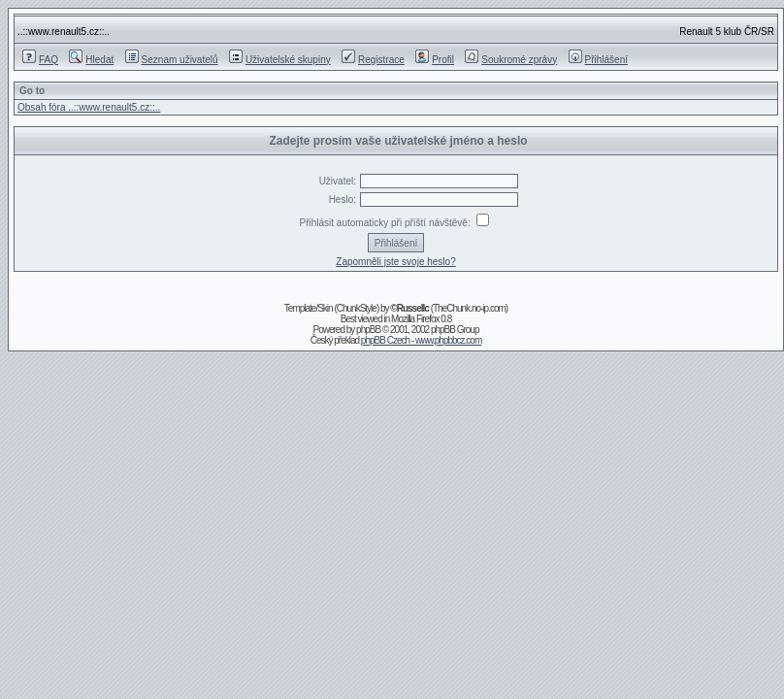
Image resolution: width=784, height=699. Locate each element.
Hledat (91, 60)
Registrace (373, 60)
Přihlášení (598, 60)
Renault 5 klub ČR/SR (727, 32)
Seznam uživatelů (172, 60)
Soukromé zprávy (511, 60)
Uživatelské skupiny (280, 60)
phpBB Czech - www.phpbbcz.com (421, 340)
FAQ (40, 60)
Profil (435, 60)
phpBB (368, 330)
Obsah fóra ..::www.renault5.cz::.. (89, 107)
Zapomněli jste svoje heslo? (395, 262)
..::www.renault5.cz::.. (64, 32)
